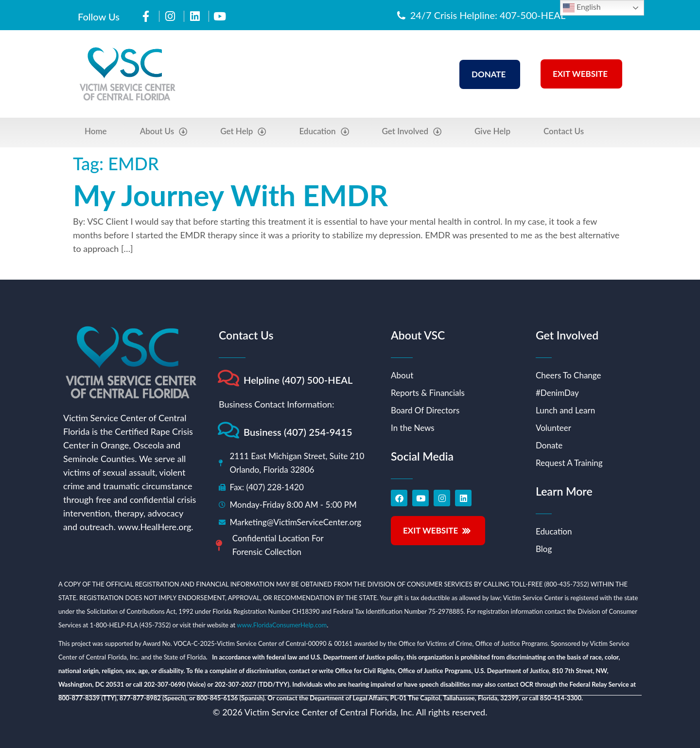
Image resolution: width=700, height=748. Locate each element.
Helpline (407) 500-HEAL (298, 380)
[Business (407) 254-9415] (228, 430)
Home (96, 131)
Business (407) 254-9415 (298, 432)
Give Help (492, 131)
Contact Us (564, 131)
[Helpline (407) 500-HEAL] (228, 378)
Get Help (243, 132)
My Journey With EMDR (230, 195)
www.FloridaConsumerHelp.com (282, 625)
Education (324, 132)
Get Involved (412, 132)
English (582, 8)
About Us (164, 132)
